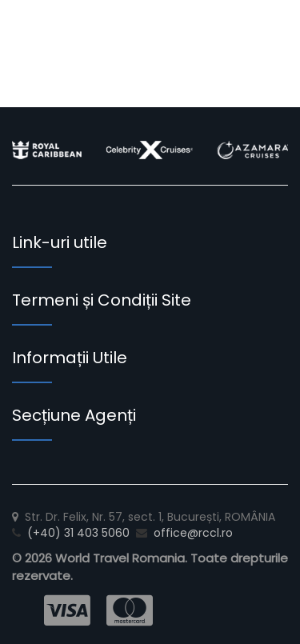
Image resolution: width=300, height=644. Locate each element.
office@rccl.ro (193, 533)
